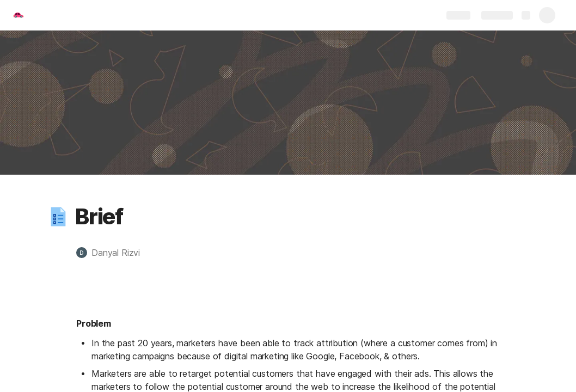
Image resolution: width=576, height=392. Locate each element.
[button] (58, 217)
